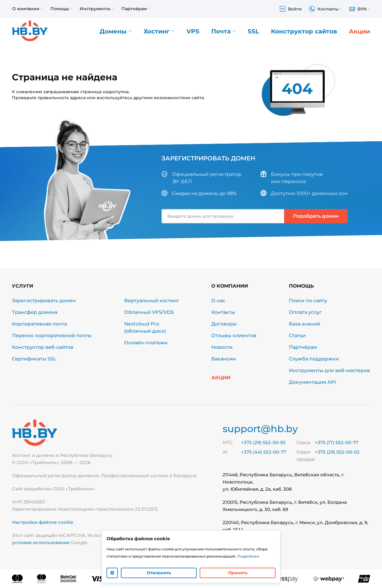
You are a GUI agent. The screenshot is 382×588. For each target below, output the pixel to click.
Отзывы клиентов (234, 336)
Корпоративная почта (39, 324)
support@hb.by (260, 429)
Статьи (297, 336)
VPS (193, 31)
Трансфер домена (35, 312)
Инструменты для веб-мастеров (329, 370)
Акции (359, 31)
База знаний (305, 324)
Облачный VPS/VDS (149, 312)
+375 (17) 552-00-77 (337, 442)
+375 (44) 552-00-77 (264, 452)
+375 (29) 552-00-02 (337, 452)
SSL (253, 31)
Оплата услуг (305, 312)
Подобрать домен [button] (316, 216)
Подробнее (248, 556)
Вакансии (224, 359)
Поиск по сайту (308, 301)
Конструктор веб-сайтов (43, 347)
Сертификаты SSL (34, 359)
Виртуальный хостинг (152, 301)
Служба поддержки (314, 359)
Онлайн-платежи (146, 343)
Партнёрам (303, 347)
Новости (222, 347)
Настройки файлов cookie (43, 522)
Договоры (224, 324)
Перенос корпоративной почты (52, 336)
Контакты (223, 312)
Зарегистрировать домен (44, 301)
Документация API (312, 382)
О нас (218, 301)
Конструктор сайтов (304, 31)
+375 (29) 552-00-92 (263, 442)
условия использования (41, 542)
